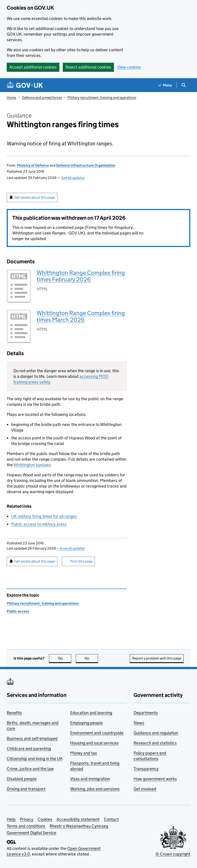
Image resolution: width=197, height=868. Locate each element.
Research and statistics (155, 743)
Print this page (81, 561)
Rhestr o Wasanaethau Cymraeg (79, 826)
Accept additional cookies (33, 67)
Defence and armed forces (42, 98)
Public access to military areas (39, 524)
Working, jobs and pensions (95, 789)
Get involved (145, 789)
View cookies (129, 67)
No (91, 658)
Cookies (45, 819)
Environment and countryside (97, 733)
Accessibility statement (78, 819)
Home (11, 98)
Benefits (14, 713)
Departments (146, 713)
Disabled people (22, 779)
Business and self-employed (32, 738)
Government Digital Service (31, 833)
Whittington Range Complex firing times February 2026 (81, 276)
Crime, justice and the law (30, 769)
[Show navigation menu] (165, 85)
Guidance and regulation (156, 733)
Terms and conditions (26, 826)
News (139, 723)
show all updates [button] (71, 548)
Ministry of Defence (33, 165)
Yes (65, 658)
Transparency (146, 769)
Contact (111, 819)
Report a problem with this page (157, 658)
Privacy (27, 819)
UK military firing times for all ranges (44, 516)
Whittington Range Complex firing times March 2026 (81, 316)
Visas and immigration (90, 779)
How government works (155, 779)
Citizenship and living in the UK (35, 759)
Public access (18, 611)
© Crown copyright (173, 854)
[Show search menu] (183, 85)
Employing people (86, 723)
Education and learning (91, 713)
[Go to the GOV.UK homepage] (25, 85)
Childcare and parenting (29, 749)
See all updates (73, 178)
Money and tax (84, 753)
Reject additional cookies (88, 67)
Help (11, 819)
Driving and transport (26, 789)
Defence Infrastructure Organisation (86, 165)
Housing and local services (94, 743)
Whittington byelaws (32, 465)
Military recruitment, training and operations (102, 98)
